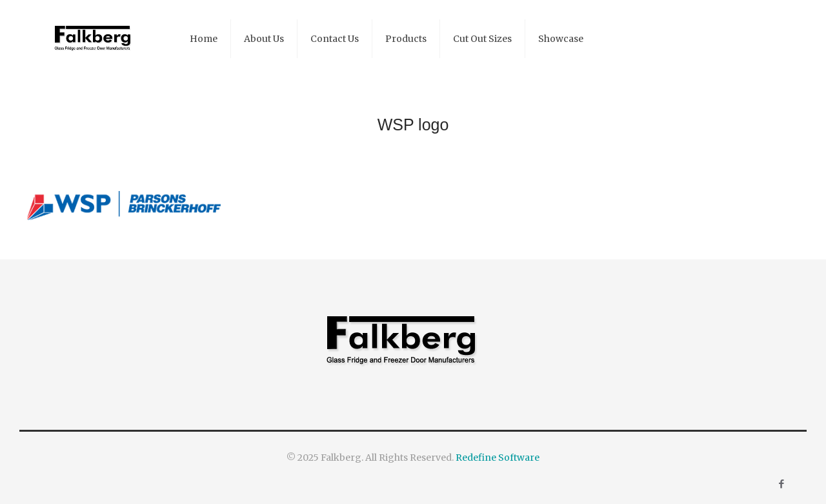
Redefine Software (498, 458)
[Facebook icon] (781, 484)
